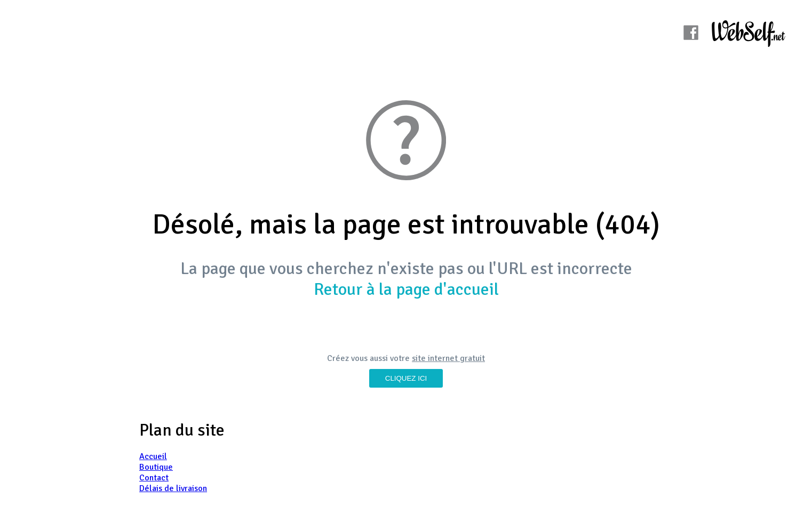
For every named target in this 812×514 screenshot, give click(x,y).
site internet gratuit (448, 358)
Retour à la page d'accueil (406, 289)
